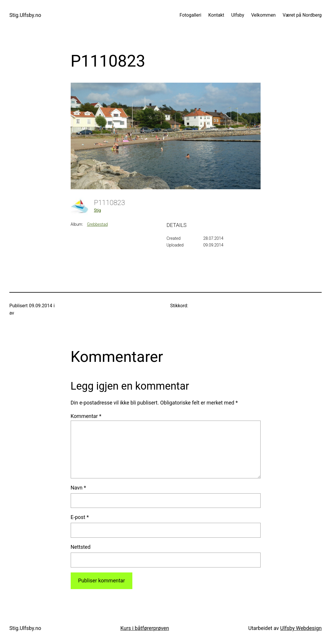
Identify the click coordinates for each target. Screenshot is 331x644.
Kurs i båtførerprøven (145, 628)
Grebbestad (97, 224)
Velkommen (264, 15)
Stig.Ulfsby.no (25, 15)
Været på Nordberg (302, 15)
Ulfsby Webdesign (301, 628)
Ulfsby (238, 15)
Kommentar (86, 416)
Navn (78, 488)
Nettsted (81, 547)
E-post (80, 517)
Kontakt (216, 15)
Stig (98, 210)
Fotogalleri (190, 15)
